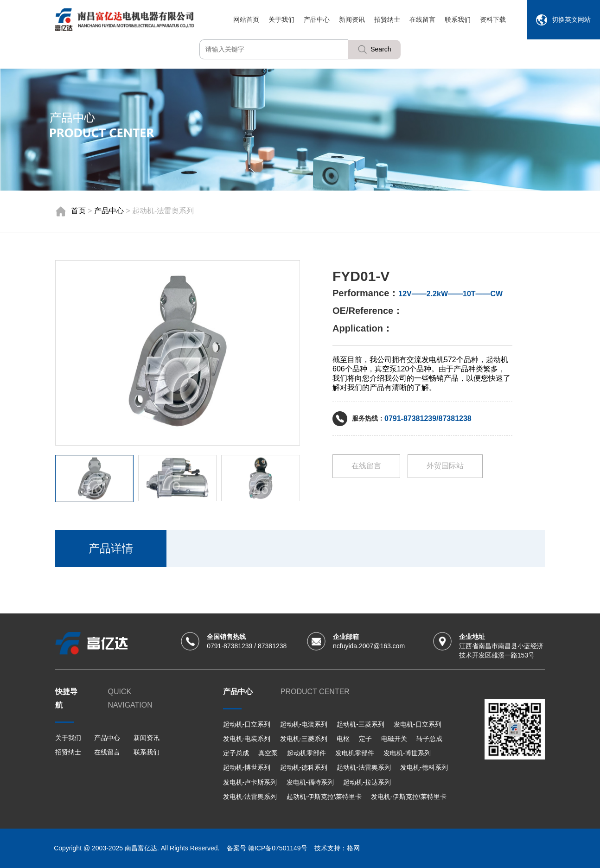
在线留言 (422, 19)
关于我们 (281, 19)
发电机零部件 (355, 753)
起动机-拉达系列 (367, 782)
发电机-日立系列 (418, 724)
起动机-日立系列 (247, 724)
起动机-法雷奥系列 (364, 767)
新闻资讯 (352, 19)
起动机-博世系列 (247, 767)
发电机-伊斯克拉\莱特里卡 (409, 797)
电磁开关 (394, 739)
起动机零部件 (306, 753)
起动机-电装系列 (304, 724)
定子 (365, 739)
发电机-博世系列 (407, 753)
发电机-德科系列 (424, 767)
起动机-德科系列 (304, 767)
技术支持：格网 (337, 848)
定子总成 (236, 753)
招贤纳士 (387, 19)
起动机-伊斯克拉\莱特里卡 (324, 797)
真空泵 (268, 753)
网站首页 (246, 19)
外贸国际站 (445, 466)
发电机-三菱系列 (304, 739)
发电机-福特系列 (310, 782)
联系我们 (458, 19)
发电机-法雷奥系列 (250, 797)
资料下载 (493, 19)
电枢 (343, 739)
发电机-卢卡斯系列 (250, 782)
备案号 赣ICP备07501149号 (267, 848)
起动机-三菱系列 (361, 724)
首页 (78, 211)
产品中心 (317, 19)
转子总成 (429, 739)
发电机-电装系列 (247, 739)
